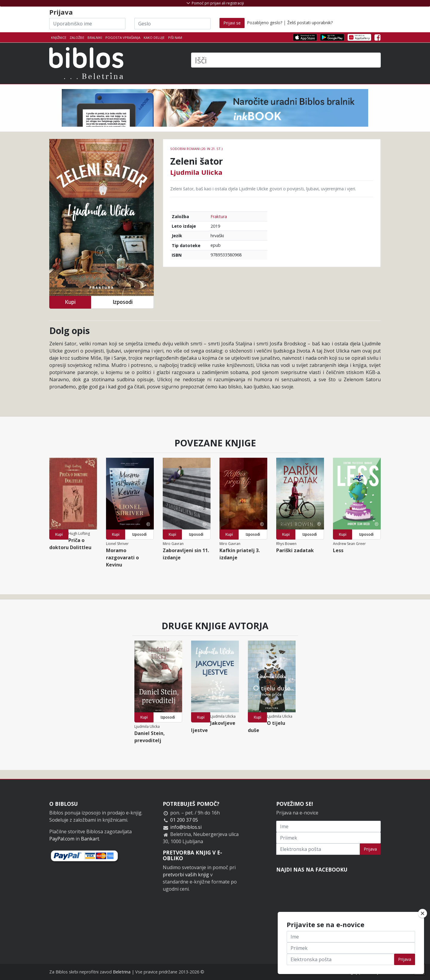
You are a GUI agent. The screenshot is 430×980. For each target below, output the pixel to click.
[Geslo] (172, 24)
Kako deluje (154, 37)
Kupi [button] (70, 302)
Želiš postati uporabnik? (310, 23)
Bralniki (95, 37)
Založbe (77, 37)
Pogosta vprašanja (123, 37)
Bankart (90, 839)
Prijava (370, 849)
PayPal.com (62, 839)
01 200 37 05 (184, 820)
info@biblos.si (186, 827)
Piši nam (175, 37)
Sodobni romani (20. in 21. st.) (196, 149)
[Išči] (286, 60)
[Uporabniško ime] (87, 24)
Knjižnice (59, 37)
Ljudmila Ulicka (196, 172)
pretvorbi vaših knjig (186, 875)
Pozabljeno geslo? (265, 23)
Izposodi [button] (123, 302)
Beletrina (122, 972)
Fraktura (219, 216)
